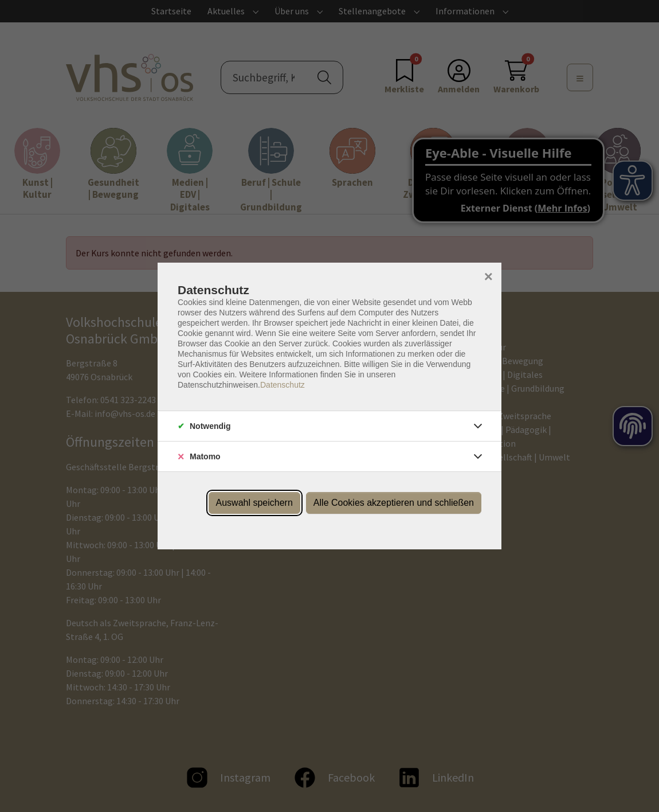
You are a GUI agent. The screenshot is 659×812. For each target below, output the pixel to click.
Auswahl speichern (254, 503)
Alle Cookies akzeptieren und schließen (394, 503)
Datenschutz (283, 385)
